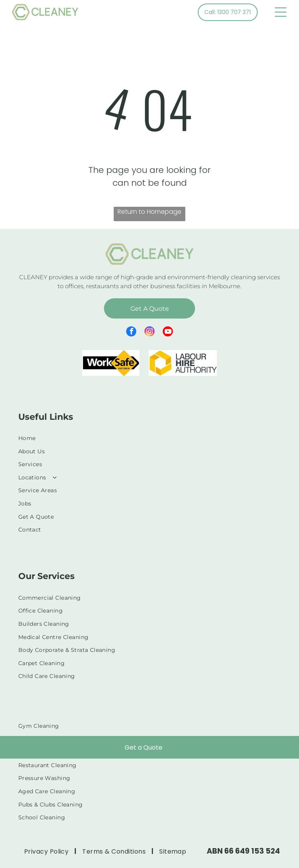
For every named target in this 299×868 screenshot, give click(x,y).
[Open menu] (281, 12)
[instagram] (149, 332)
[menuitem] (150, 438)
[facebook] (131, 332)
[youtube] (168, 332)
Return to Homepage (149, 212)
